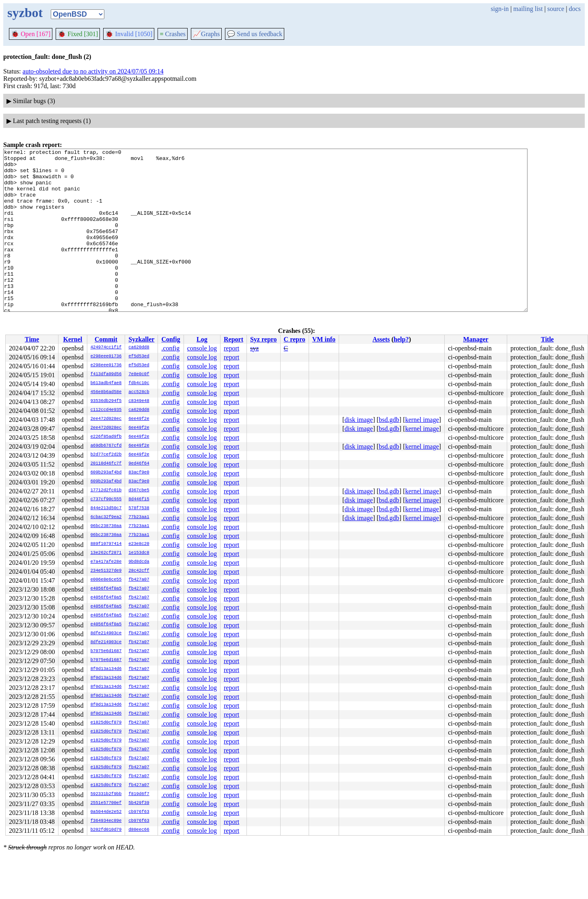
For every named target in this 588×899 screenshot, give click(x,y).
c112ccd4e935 (106, 410)
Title (547, 339)
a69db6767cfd (106, 446)
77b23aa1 (139, 517)
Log (202, 339)
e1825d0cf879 (106, 723)
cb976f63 (139, 812)
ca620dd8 (139, 348)
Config (171, 339)
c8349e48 (139, 401)
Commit (106, 339)
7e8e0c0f (139, 374)
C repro (295, 339)
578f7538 (139, 508)
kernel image (422, 420)
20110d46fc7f (106, 464)
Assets (381, 339)
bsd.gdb (389, 420)
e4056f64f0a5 (106, 589)
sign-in (499, 9)
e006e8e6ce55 (106, 580)
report (231, 348)
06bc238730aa (106, 526)
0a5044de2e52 (106, 812)
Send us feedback (255, 34)
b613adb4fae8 (106, 383)
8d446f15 (139, 499)
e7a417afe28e (106, 562)
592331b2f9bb (106, 794)
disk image (359, 420)
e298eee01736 (106, 357)
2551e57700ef (106, 803)
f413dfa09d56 (106, 374)
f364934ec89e (106, 821)
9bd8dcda (139, 562)
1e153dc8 (139, 553)
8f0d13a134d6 (106, 669)
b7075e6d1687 (106, 651)
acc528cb (139, 392)
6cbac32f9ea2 (106, 517)
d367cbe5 (139, 491)
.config (170, 348)
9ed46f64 (139, 464)
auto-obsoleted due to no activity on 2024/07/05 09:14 (93, 71)
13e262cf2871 (106, 553)
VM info (324, 339)
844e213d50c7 (106, 508)
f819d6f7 (139, 794)
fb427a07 (139, 580)
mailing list (528, 9)
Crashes (173, 34)
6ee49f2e (139, 419)
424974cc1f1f (106, 348)
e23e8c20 (139, 544)
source (556, 9)
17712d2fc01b (106, 491)
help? (401, 339)
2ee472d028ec (106, 419)
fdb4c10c (139, 383)
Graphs (206, 34)
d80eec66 (139, 830)
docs (575, 9)
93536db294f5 (106, 401)
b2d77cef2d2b (106, 455)
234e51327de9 (106, 571)
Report (233, 339)
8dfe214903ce (106, 633)
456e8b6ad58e (106, 392)
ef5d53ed (139, 357)
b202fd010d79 (106, 830)
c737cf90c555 (106, 499)
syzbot (25, 13)
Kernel (72, 339)
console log (202, 348)
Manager (476, 339)
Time (32, 339)
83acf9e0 (139, 473)
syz (254, 348)
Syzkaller (141, 339)
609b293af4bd (106, 473)
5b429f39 (139, 803)
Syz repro (264, 339)
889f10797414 (106, 544)
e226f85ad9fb (106, 437)
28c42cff (139, 571)
